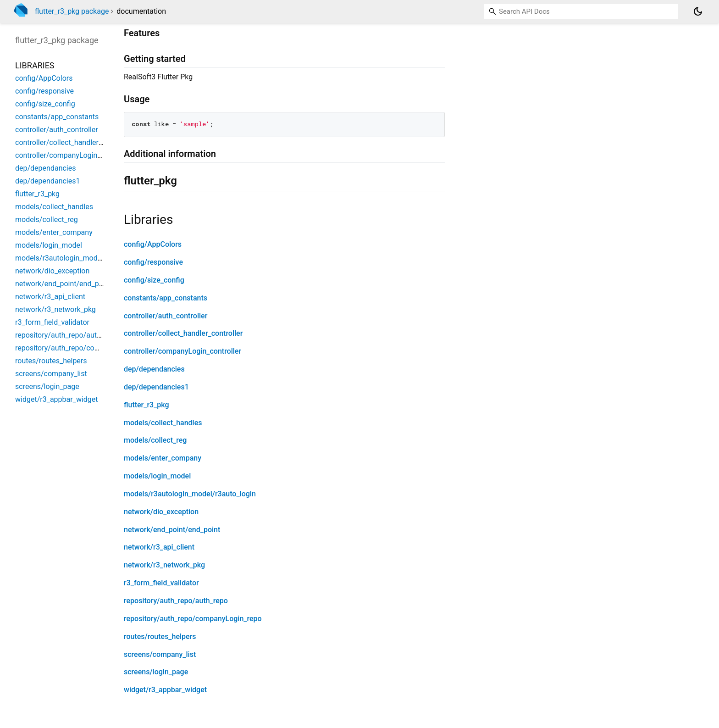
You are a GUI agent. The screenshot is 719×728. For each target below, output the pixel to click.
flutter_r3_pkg (147, 405)
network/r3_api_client (159, 547)
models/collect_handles (163, 423)
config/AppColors (153, 244)
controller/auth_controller (166, 316)
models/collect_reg (155, 440)
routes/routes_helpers (160, 636)
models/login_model (157, 476)
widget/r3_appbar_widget (165, 690)
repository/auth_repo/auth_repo (176, 601)
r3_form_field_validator (161, 583)
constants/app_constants (166, 298)
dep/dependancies (154, 369)
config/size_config (154, 280)
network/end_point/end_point (172, 530)
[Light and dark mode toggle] (698, 11)
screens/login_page (156, 672)
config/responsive (153, 262)
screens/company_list (160, 654)
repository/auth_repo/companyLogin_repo (193, 619)
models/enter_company (163, 458)
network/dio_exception (161, 512)
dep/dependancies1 (156, 387)
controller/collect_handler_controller (183, 333)
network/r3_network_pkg (164, 565)
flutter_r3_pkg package (72, 11)
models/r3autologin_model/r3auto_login (190, 494)
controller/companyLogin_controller (183, 351)
